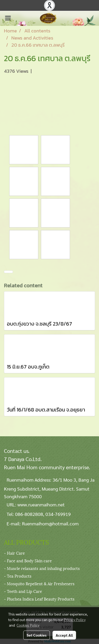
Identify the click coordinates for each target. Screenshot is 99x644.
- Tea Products (18, 576)
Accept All (64, 635)
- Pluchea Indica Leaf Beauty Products (39, 599)
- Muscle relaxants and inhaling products (42, 568)
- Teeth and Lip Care (23, 591)
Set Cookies (37, 635)
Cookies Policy (28, 625)
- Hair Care (14, 553)
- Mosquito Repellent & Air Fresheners (39, 583)
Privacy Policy (75, 619)
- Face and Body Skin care (28, 560)
